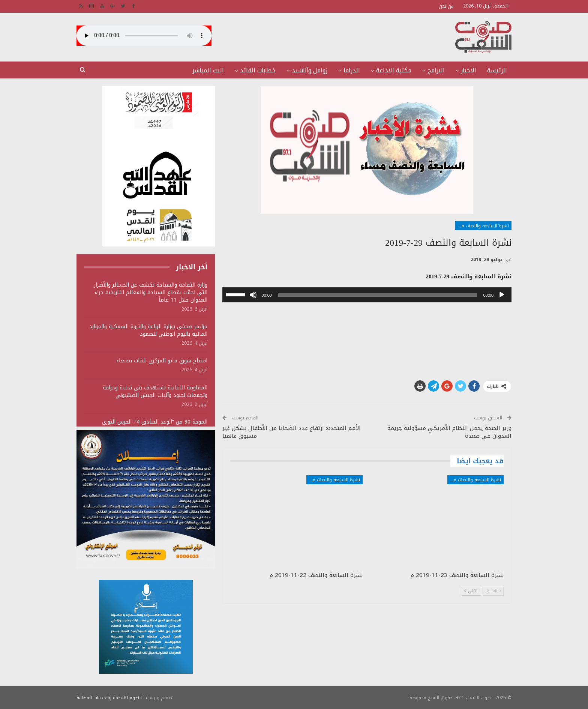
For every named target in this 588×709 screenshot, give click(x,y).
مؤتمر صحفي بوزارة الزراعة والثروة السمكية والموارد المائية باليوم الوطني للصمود (148, 330)
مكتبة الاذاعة (394, 70)
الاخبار (469, 70)
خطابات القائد (258, 70)
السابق (493, 591)
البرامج (436, 70)
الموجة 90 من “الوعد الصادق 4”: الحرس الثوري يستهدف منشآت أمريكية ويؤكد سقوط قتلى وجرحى (147, 426)
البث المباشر (208, 70)
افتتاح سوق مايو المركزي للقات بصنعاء (162, 361)
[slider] (378, 295)
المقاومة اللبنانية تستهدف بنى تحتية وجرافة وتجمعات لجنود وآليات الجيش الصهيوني (155, 391)
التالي (471, 591)
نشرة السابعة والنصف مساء (482, 226)
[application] (367, 295)
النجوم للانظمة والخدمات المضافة (109, 697)
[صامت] (253, 295)
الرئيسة (497, 70)
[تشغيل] (502, 295)
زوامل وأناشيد (310, 70)
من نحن (446, 6)
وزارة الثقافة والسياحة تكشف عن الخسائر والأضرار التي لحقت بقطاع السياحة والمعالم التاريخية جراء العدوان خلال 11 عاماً (151, 292)
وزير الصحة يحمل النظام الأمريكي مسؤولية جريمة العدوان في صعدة (449, 432)
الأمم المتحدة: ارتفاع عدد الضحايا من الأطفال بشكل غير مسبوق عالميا (292, 432)
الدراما (352, 70)
